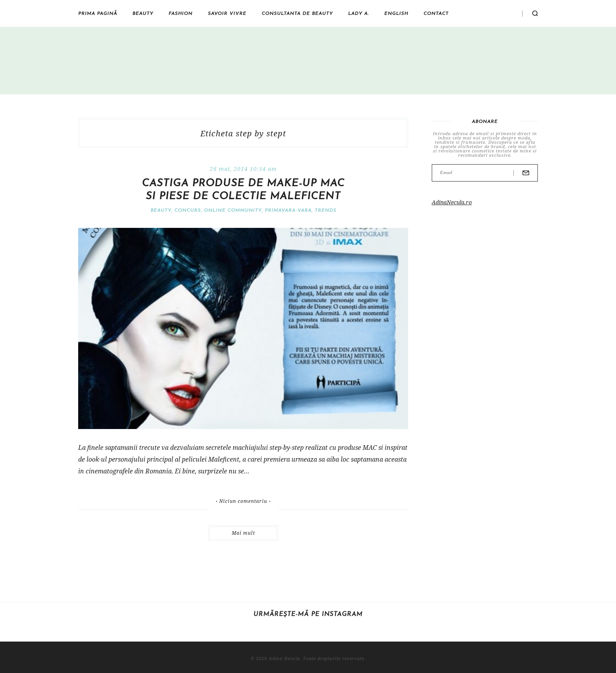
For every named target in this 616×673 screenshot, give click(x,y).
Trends (325, 211)
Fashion (181, 14)
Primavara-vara (288, 211)
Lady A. (358, 14)
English (396, 14)
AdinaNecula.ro (452, 202)
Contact (436, 14)
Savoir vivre (227, 14)
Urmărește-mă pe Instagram (308, 614)
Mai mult (243, 533)
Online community (233, 211)
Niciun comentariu (243, 501)
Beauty (143, 14)
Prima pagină (98, 14)
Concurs (188, 211)
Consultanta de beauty (297, 14)
